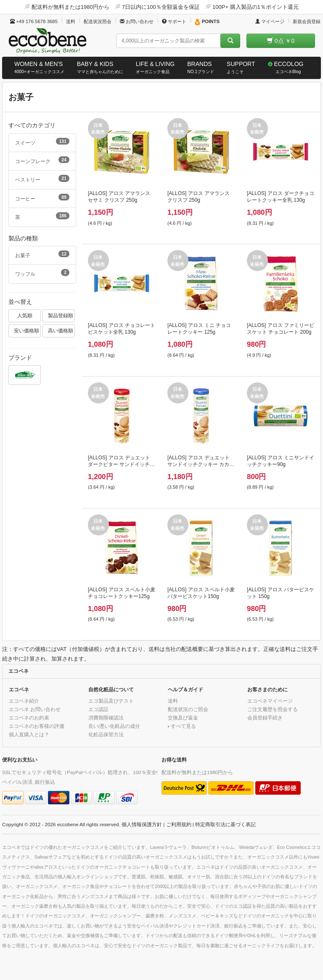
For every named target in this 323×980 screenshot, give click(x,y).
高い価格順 (61, 331)
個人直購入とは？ (29, 734)
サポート (174, 21)
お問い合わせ (137, 21)
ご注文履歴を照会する (273, 709)
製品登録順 (61, 315)
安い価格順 (26, 331)
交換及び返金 (183, 718)
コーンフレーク (42, 160)
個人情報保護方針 (142, 824)
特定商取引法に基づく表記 (225, 824)
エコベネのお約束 (29, 718)
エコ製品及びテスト (111, 701)
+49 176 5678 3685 (34, 21)
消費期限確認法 (106, 718)
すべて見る (183, 726)
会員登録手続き (265, 718)
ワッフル (42, 273)
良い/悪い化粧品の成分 (114, 726)
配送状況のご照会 (188, 709)
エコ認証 (98, 709)
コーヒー (42, 198)
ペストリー (42, 179)
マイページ (270, 21)
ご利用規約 (179, 824)
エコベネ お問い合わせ (35, 709)
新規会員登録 (307, 21)
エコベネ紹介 (24, 701)
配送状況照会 (98, 21)
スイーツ (42, 142)
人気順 (25, 315)
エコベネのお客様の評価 (37, 726)
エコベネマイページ (270, 701)
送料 (71, 21)
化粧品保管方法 (106, 734)
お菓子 (42, 254)
